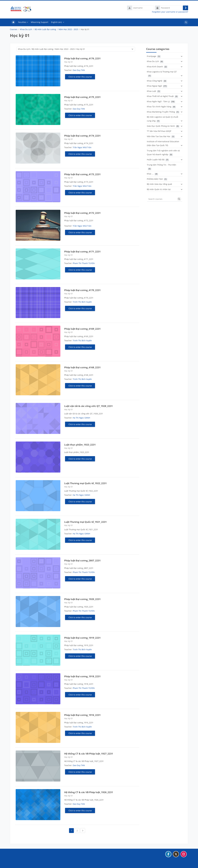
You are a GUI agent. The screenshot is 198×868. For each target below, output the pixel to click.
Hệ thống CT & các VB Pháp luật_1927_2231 (89, 754)
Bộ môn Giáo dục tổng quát (159, 185)
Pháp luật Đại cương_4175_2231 (82, 98)
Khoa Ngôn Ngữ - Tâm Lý (158, 102)
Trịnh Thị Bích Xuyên (82, 302)
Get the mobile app (20, 864)
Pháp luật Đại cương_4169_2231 (82, 329)
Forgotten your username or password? (170, 12)
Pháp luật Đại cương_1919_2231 (82, 638)
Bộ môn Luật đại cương (45, 30)
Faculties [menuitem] (22, 23)
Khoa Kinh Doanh (155, 67)
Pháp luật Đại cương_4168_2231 (82, 368)
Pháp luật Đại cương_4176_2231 (82, 59)
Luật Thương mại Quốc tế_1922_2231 (85, 484)
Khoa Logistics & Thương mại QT (162, 72)
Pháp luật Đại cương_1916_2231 (82, 716)
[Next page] (83, 831)
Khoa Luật (151, 92)
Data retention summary (23, 861)
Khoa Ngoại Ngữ (154, 87)
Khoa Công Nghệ (155, 81)
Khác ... (150, 174)
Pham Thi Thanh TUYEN (84, 264)
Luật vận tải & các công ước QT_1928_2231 (88, 407)
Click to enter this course (80, 77)
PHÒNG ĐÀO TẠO (155, 180)
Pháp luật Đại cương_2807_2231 (82, 561)
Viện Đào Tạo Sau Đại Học (159, 137)
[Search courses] (162, 200)
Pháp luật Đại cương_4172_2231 (82, 213)
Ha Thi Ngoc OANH (81, 418)
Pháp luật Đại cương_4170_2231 (82, 291)
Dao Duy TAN (79, 71)
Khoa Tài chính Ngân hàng (159, 107)
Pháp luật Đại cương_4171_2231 (82, 252)
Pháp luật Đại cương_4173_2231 (82, 175)
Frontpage (152, 57)
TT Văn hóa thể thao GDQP (159, 132)
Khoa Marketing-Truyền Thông (161, 112)
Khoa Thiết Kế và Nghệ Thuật (160, 97)
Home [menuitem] (13, 23)
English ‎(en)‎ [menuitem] (56, 23)
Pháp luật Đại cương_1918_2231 (82, 677)
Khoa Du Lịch (26, 30)
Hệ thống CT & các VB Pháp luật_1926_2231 (89, 793)
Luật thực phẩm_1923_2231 (80, 445)
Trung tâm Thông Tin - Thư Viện (161, 165)
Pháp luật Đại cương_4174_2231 (82, 136)
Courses (14, 30)
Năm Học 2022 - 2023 (68, 30)
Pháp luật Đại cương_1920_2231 (82, 600)
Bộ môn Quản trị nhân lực (159, 190)
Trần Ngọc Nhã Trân (82, 148)
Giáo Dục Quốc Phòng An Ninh (161, 127)
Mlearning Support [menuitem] (40, 23)
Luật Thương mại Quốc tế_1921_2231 (85, 522)
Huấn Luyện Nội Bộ (156, 160)
